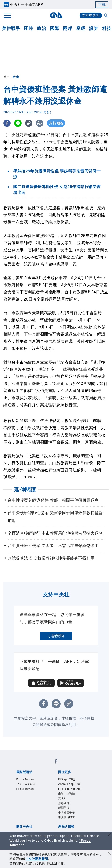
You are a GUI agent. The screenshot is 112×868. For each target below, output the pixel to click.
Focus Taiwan (25, 779)
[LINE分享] (18, 123)
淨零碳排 (64, 803)
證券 (94, 28)
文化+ (62, 798)
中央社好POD (67, 817)
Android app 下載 (69, 784)
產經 (81, 28)
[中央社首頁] (56, 15)
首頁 (7, 77)
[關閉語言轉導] (109, 835)
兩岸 (68, 28)
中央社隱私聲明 (37, 859)
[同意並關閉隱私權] (109, 854)
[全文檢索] (106, 16)
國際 (55, 28)
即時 (29, 28)
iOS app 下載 (67, 779)
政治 (42, 28)
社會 (16, 77)
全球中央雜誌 (66, 794)
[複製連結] (30, 123)
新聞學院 (64, 808)
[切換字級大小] (41, 123)
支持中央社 (91, 15)
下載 (102, 5)
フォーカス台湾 (26, 784)
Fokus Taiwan (25, 789)
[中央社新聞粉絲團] (56, 762)
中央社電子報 (66, 813)
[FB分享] (7, 123)
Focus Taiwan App (70, 789)
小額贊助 (56, 636)
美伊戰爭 (11, 28)
